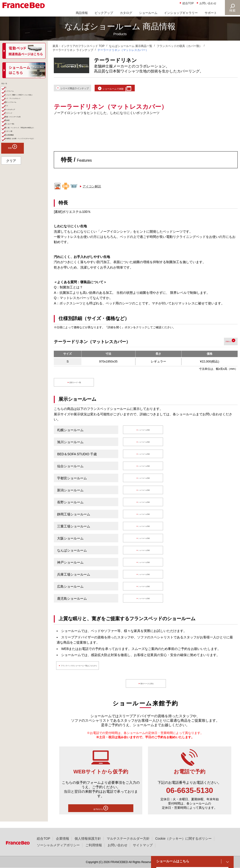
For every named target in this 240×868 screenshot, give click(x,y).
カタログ (126, 13)
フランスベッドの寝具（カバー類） (179, 46)
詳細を (217, 345)
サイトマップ (143, 845)
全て (10, 94)
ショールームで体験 (137, 89)
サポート (211, 13)
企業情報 (63, 839)
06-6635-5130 (190, 794)
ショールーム (148, 13)
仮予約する (101, 813)
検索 (232, 11)
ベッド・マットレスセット (26, 120)
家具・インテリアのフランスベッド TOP (79, 46)
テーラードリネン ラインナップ (73, 50)
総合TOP (188, 3)
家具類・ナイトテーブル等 (26, 156)
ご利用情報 (94, 845)
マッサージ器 (17, 190)
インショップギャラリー (181, 13)
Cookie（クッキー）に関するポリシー (183, 839)
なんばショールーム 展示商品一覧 (131, 46)
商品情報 (82, 13)
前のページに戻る (148, 687)
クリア (11, 233)
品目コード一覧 (76, 386)
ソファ (12, 134)
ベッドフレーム (18, 101)
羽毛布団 (13, 164)
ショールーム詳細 (145, 433)
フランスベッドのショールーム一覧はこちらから (104, 669)
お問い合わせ (208, 3)
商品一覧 (9, 86)
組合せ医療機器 (18, 197)
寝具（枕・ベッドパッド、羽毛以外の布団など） (26, 180)
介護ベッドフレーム (21, 127)
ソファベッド (17, 149)
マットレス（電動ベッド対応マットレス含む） (26, 110)
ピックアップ (104, 13)
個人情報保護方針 (88, 839)
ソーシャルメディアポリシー (58, 845)
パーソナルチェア (20, 142)
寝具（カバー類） (20, 171)
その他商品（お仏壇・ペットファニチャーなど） (26, 207)
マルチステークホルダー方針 (128, 839)
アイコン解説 (92, 190)
